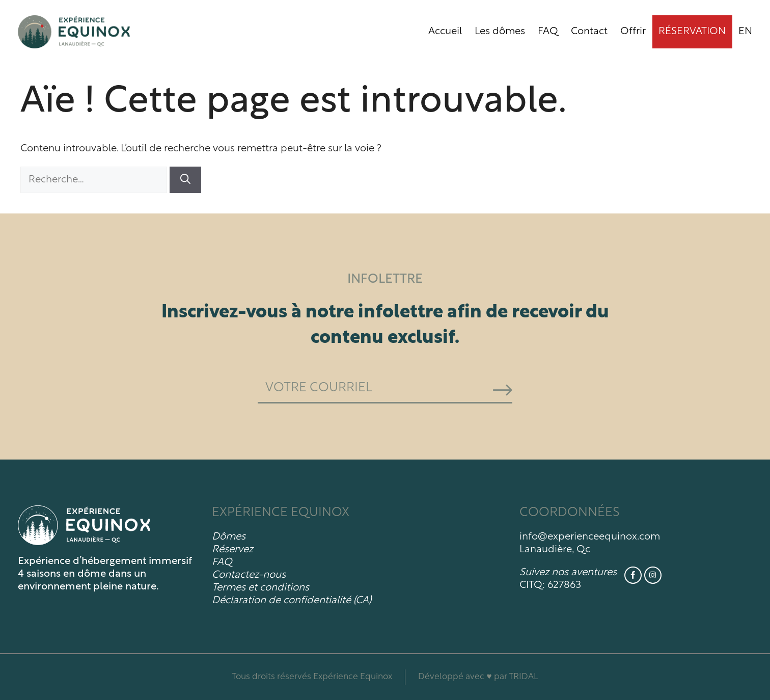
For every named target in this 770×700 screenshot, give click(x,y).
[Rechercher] (185, 180)
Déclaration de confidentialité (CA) (292, 601)
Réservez (232, 550)
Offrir (633, 32)
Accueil (445, 32)
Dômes (229, 537)
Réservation (692, 32)
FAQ (548, 32)
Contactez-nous (249, 575)
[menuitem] (745, 32)
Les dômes (500, 32)
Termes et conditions (260, 588)
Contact (589, 32)
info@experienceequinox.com (590, 537)
